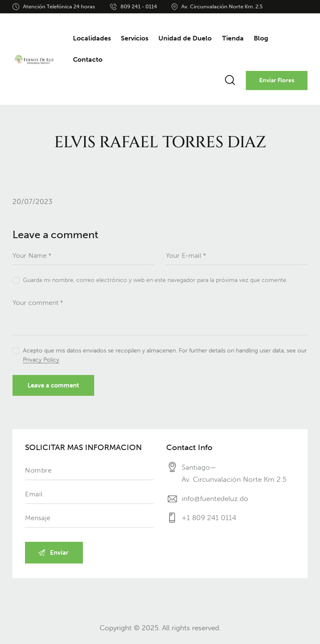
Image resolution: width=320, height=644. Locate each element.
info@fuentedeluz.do (215, 498)
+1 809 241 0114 (209, 518)
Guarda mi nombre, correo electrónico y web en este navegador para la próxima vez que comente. (155, 280)
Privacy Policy (41, 360)
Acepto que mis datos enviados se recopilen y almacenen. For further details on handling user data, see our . (165, 355)
